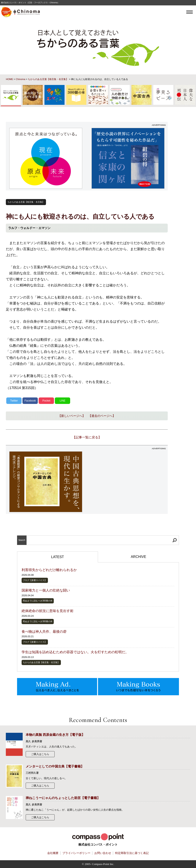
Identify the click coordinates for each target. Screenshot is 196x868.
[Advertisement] (128, 482)
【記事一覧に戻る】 (87, 437)
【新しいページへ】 (72, 416)
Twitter (14, 401)
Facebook (30, 401)
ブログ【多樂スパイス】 (35, 580)
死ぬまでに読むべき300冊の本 (38, 601)
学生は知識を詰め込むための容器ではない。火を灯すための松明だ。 (75, 652)
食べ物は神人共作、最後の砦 (44, 632)
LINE (62, 401)
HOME (9, 79)
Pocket (46, 401)
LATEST (58, 557)
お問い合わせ (103, 853)
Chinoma (21, 79)
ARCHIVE (138, 557)
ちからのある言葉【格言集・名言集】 (48, 79)
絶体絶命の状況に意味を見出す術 (47, 611)
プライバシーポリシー (76, 853)
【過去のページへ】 (102, 416)
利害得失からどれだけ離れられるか (49, 570)
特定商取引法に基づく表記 (132, 853)
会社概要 (53, 853)
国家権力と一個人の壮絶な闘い (46, 590)
